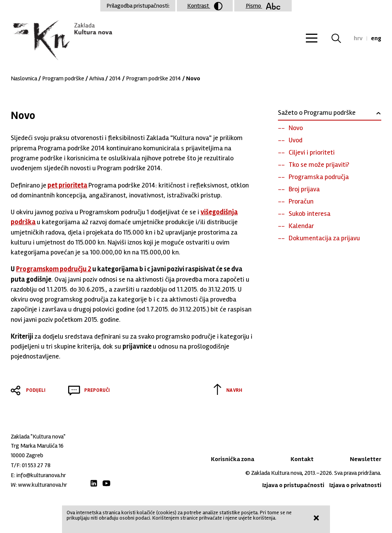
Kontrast (205, 6)
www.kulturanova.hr (42, 485)
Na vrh (234, 390)
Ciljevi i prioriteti (312, 152)
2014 (115, 78)
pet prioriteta (67, 185)
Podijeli (36, 390)
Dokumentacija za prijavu (324, 238)
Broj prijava (304, 189)
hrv (358, 38)
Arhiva (97, 78)
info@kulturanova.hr (41, 475)
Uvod (296, 140)
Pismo (263, 6)
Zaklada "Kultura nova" (61, 41)
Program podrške (63, 78)
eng (376, 38)
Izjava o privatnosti (355, 485)
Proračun (301, 201)
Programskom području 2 (54, 269)
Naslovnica (24, 78)
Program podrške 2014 (154, 78)
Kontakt (302, 459)
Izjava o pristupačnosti (293, 485)
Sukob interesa (310, 214)
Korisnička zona (233, 459)
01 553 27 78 (36, 465)
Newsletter (366, 459)
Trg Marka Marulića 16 (37, 446)
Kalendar (301, 226)
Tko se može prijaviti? (319, 165)
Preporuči (97, 390)
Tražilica (341, 38)
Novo (296, 128)
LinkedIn (94, 483)
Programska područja (319, 177)
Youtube (106, 483)
